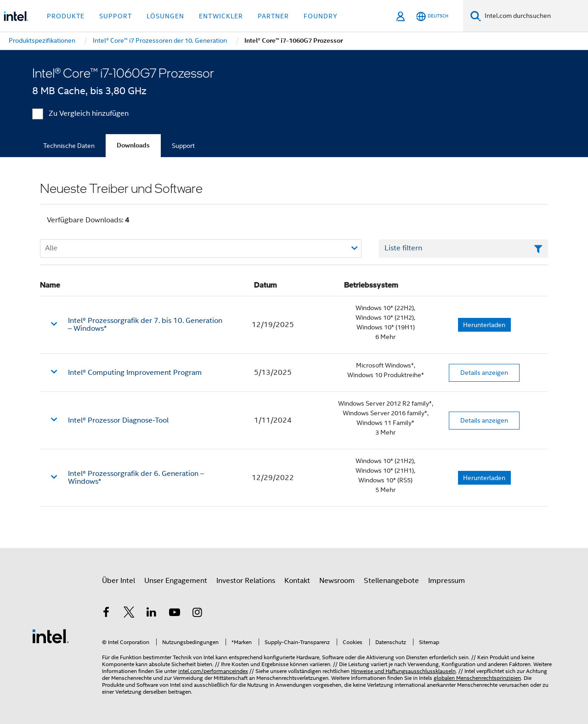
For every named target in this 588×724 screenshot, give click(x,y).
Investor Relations (246, 581)
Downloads (133, 145)
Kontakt (297, 581)
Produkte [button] (66, 16)
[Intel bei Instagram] (197, 614)
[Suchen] (476, 16)
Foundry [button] (321, 16)
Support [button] (116, 16)
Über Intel (119, 581)
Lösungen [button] (165, 16)
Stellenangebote (391, 581)
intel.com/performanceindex (213, 671)
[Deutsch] (432, 16)
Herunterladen (484, 325)
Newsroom (337, 581)
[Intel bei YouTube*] (175, 614)
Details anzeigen (484, 373)
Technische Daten (69, 146)
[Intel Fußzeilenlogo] (51, 636)
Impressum (447, 581)
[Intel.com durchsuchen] (534, 16)
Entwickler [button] (221, 16)
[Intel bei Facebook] (106, 614)
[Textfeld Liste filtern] (463, 249)
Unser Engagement (176, 581)
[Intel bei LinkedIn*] (152, 614)
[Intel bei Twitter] (129, 614)
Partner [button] (273, 16)
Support (183, 146)
